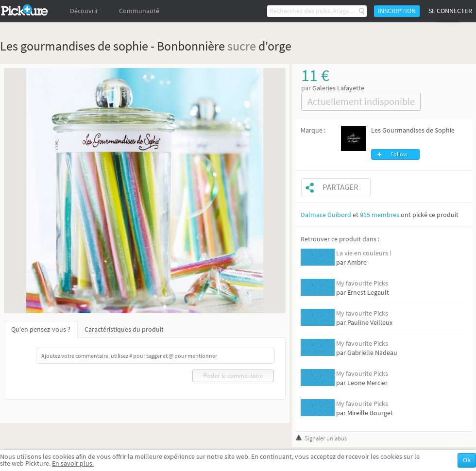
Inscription (397, 11)
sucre (242, 46)
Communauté (139, 11)
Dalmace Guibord (326, 215)
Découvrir (84, 11)
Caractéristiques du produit (124, 329)
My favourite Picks (362, 283)
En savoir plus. (73, 463)
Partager (340, 187)
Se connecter (450, 11)
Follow (399, 154)
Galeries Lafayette (338, 88)
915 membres (380, 215)
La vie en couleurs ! (364, 253)
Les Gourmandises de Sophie (413, 130)
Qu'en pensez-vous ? (41, 329)
